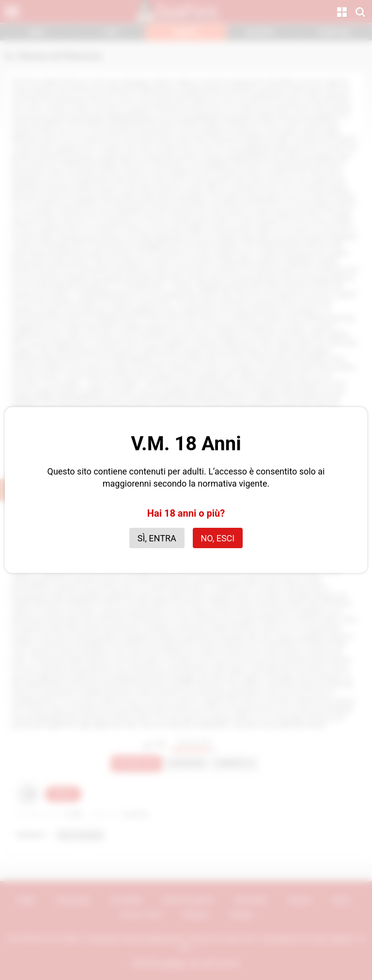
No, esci (217, 538)
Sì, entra (157, 538)
